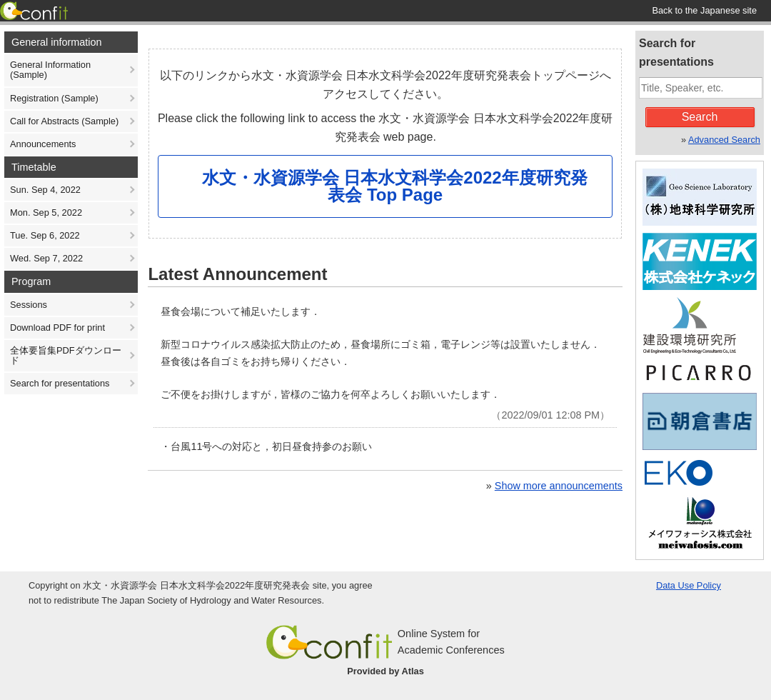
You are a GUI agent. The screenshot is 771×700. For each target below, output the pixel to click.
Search (700, 117)
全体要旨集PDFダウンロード (66, 355)
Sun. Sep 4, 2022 (45, 190)
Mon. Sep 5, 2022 (46, 212)
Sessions (29, 305)
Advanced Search (724, 140)
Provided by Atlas (385, 671)
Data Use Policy (689, 585)
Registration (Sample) (54, 98)
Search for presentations (60, 383)
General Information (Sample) (50, 70)
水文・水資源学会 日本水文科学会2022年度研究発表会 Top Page (395, 186)
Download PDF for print (57, 327)
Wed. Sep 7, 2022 (46, 258)
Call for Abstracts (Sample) (64, 121)
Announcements (43, 144)
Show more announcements (559, 486)
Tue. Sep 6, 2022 (45, 235)
